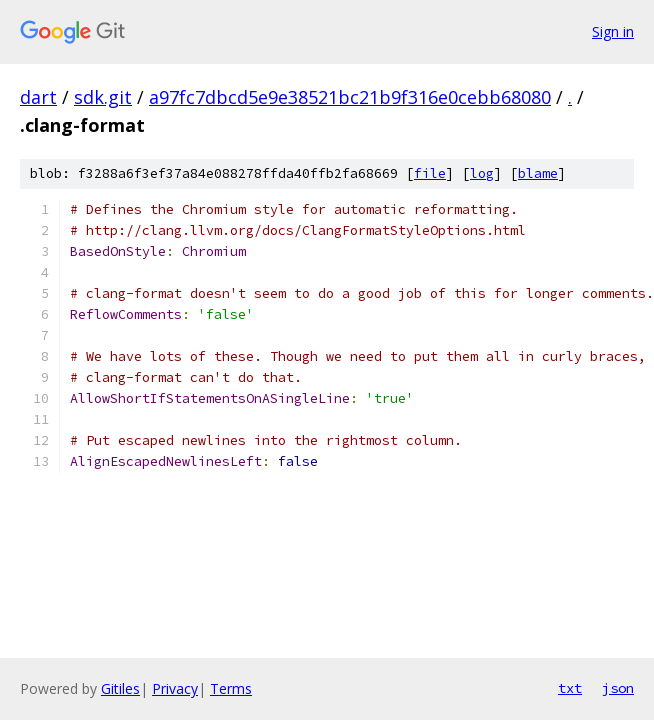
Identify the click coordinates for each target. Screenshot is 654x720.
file (430, 173)
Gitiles (120, 688)
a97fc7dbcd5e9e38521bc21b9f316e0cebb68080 (350, 97)
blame (538, 173)
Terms (231, 688)
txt (570, 688)
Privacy (175, 688)
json (618, 688)
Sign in (613, 31)
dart (38, 97)
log (482, 173)
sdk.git (103, 97)
